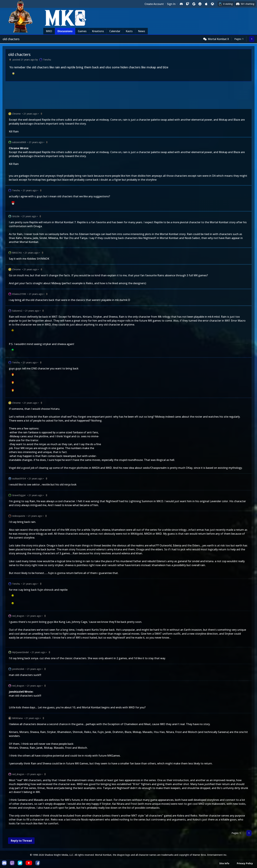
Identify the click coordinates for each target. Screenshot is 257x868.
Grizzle (16, 216)
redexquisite (19, 516)
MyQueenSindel (20, 652)
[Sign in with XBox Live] (212, 4)
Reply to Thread (21, 841)
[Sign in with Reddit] (200, 4)
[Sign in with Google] (194, 4)
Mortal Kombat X (218, 39)
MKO (49, 31)
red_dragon (18, 616)
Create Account (154, 4)
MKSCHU (17, 253)
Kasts (129, 31)
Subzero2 (17, 311)
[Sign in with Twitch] (188, 4)
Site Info (224, 863)
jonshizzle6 (18, 669)
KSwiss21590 (19, 294)
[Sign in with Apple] (206, 4)
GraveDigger (19, 495)
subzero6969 (19, 142)
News (142, 31)
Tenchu (47, 60)
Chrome (16, 114)
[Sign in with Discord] (181, 4)
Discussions (65, 31)
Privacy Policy (245, 863)
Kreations (98, 31)
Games (82, 31)
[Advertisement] (104, 96)
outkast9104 (19, 478)
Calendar (115, 31)
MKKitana (17, 718)
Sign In (171, 4)
